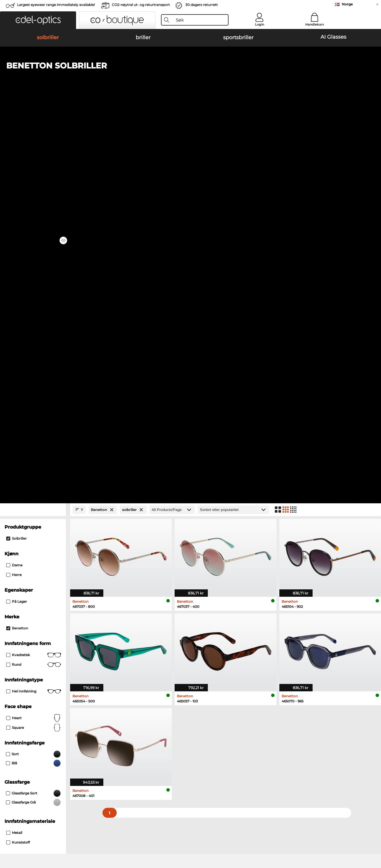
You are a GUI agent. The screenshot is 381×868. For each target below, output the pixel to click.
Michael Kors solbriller (215, 500)
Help (258, 717)
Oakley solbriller (23, 506)
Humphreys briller (25, 575)
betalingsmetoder (145, 726)
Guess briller (204, 555)
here (151, 650)
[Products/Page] (172, 128)
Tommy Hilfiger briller (212, 582)
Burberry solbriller (211, 513)
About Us (14, 717)
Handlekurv (315, 24)
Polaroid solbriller (211, 506)
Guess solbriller (209, 520)
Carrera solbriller (23, 520)
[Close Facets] (33, 128)
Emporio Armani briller (30, 582)
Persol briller (204, 562)
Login (259, 24)
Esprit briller (203, 568)
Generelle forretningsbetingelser (35, 834)
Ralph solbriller (209, 527)
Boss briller (202, 575)
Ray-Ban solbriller (24, 500)
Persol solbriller (22, 513)
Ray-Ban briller (22, 555)
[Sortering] (233, 128)
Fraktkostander (143, 733)
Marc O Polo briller (25, 568)
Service (136, 717)
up (373, 834)
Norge (347, 4)
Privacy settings (19, 726)
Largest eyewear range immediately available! (56, 5)
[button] (38, 20)
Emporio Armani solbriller (32, 527)
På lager (17, 220)
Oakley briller (20, 562)
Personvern (79, 834)
